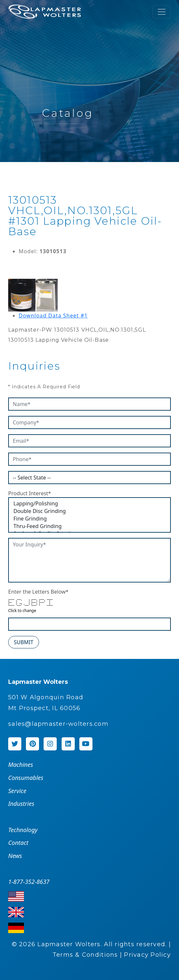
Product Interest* (30, 493)
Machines (21, 765)
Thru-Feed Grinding (89, 526)
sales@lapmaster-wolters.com (58, 724)
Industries (21, 804)
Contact (18, 843)
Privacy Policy (147, 955)
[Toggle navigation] (162, 12)
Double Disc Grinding (89, 511)
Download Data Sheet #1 (53, 316)
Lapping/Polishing (89, 504)
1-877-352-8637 (29, 882)
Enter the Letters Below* (38, 592)
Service (17, 791)
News (15, 856)
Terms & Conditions (85, 955)
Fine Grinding (89, 519)
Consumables (26, 778)
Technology (23, 830)
